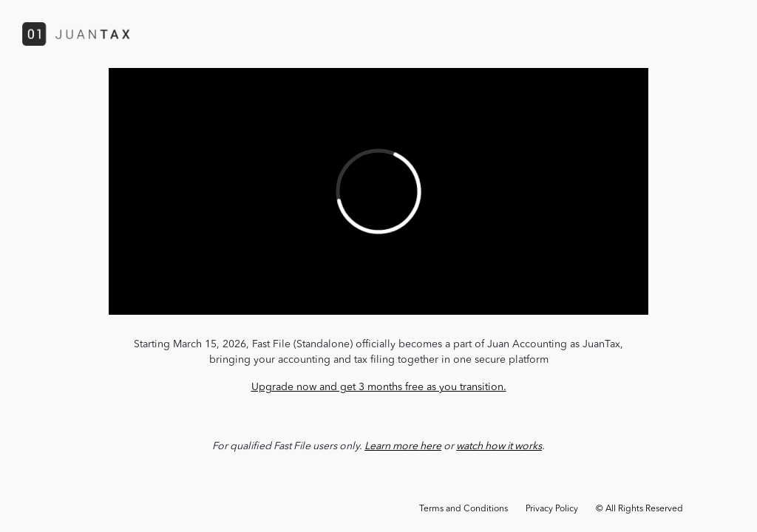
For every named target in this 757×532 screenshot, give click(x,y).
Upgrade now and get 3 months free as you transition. (379, 387)
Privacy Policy (552, 509)
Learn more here (403, 446)
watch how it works (499, 446)
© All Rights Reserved (639, 509)
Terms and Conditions (464, 509)
